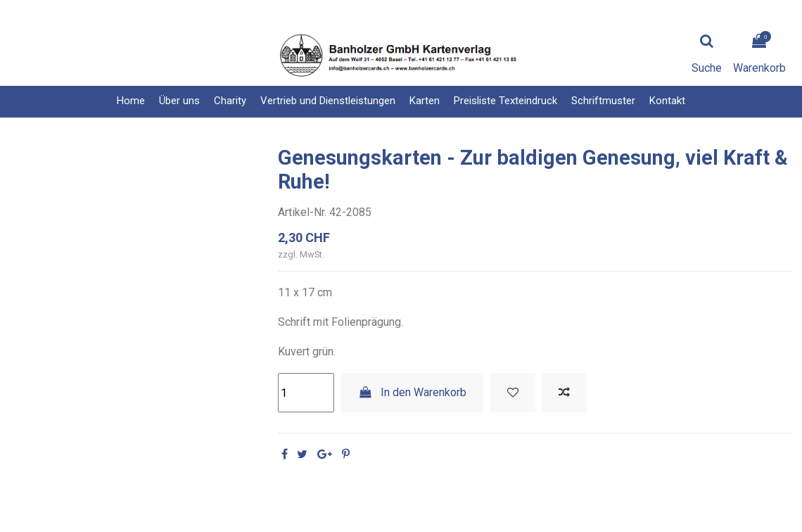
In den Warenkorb (413, 392)
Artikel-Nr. (302, 212)
